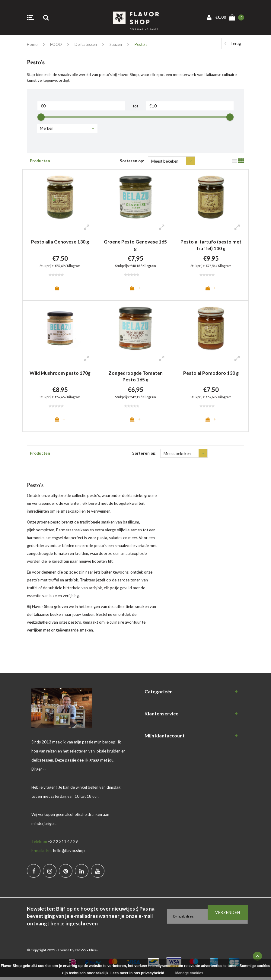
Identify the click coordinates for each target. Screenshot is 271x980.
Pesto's (141, 44)
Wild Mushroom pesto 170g (60, 374)
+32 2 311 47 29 (63, 844)
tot (135, 106)
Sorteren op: (132, 161)
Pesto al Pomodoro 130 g (211, 374)
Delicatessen (86, 44)
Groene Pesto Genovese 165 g (135, 245)
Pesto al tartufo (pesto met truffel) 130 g (211, 245)
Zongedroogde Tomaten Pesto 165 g (135, 377)
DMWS (80, 953)
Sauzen (116, 44)
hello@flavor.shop (69, 853)
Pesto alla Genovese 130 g (60, 242)
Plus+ (94, 953)
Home (32, 44)
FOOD (56, 44)
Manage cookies (189, 973)
